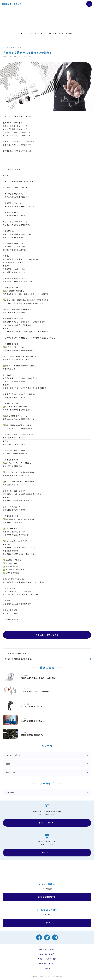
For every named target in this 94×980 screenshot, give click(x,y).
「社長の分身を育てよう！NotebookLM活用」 (39, 678)
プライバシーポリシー (47, 964)
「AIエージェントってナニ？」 (32, 707)
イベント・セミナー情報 (47, 959)
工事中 (47, 923)
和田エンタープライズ (12, 4)
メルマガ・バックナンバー (17, 755)
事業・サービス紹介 (47, 949)
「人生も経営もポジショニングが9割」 (35, 691)
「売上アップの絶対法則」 (16, 654)
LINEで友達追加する (47, 897)
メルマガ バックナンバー (13, 47)
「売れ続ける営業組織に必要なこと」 (18, 659)
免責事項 (47, 969)
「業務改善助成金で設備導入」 (32, 735)
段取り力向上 (12, 772)
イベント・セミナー (47, 823)
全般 (8, 764)
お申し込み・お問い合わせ (47, 635)
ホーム (23, 34)
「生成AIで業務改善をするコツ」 (33, 721)
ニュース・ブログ (36, 34)
